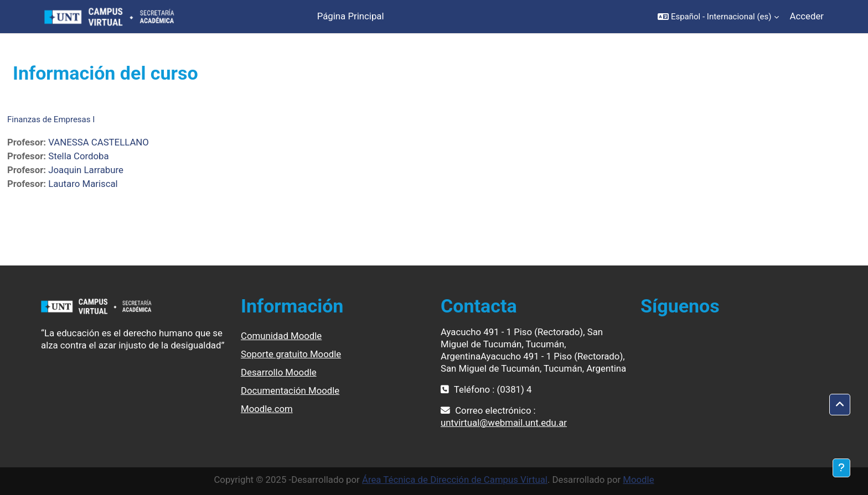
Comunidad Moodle (281, 336)
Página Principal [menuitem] (351, 16)
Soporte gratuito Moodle (291, 354)
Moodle (638, 480)
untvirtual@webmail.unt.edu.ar (504, 423)
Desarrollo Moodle (279, 372)
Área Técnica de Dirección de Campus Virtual (455, 480)
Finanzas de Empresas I (51, 119)
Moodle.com (267, 409)
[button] (718, 17)
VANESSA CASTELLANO (99, 142)
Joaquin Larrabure (86, 170)
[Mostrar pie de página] (841, 468)
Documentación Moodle (290, 390)
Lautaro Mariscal (83, 184)
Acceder (807, 16)
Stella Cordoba (78, 156)
